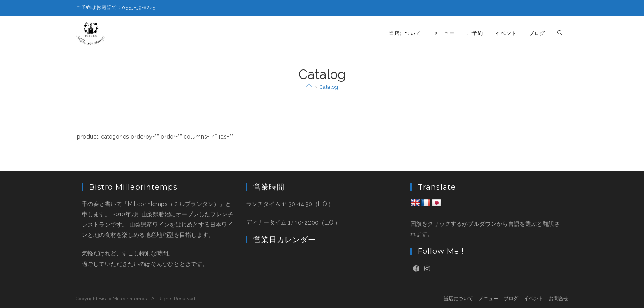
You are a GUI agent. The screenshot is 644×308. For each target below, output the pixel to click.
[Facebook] (416, 269)
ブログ (511, 299)
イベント (534, 299)
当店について (458, 299)
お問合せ (559, 299)
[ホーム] (309, 87)
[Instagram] (427, 269)
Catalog (329, 87)
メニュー (488, 299)
